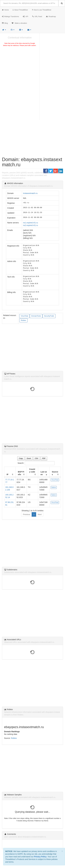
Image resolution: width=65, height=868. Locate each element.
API (25, 17)
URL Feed (37, 17)
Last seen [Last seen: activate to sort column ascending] (44, 473)
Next (40, 514)
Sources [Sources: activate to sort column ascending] (55, 473)
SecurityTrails (49, 316)
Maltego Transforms (10, 17)
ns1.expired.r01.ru (31, 223)
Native (54, 487)
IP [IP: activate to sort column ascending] (7, 474)
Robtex (23, 320)
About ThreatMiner (20, 10)
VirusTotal (24, 316)
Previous (27, 514)
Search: (32, 463)
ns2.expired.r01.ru (31, 225)
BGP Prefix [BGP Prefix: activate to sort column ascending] (21, 473)
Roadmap (51, 17)
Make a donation (19, 23)
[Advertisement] (20, 67)
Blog (5, 23)
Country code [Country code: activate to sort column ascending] (32, 470)
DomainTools (36, 316)
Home (5, 10)
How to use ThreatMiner (42, 10)
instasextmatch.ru (30, 193)
